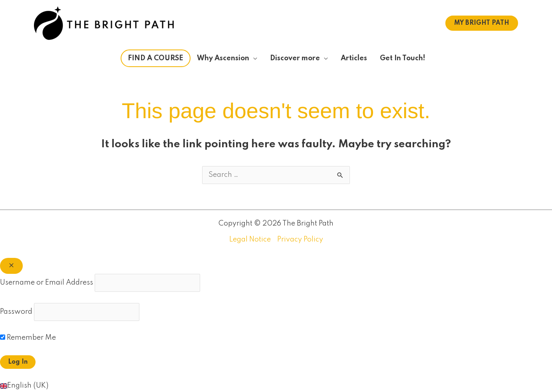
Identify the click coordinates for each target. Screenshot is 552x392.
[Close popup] (11, 266)
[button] (482, 23)
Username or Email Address (47, 283)
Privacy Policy (300, 240)
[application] (253, 58)
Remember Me (28, 338)
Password (16, 312)
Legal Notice (250, 240)
